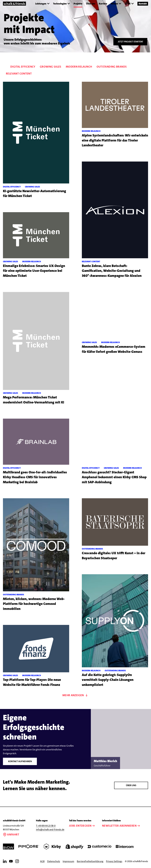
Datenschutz (54, 861)
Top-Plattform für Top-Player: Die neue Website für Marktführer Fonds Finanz (32, 682)
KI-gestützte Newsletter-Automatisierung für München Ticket (35, 194)
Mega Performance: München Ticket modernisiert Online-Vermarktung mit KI (34, 400)
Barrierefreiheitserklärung (90, 861)
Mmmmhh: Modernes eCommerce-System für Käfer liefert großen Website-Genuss (114, 349)
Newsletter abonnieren (121, 826)
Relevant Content (19, 74)
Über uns (91, 3)
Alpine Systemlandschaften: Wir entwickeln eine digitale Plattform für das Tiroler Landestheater (115, 140)
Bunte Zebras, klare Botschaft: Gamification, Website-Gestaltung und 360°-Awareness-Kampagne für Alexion (112, 271)
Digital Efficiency (23, 67)
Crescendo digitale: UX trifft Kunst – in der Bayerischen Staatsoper (114, 556)
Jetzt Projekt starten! (130, 42)
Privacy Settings (114, 861)
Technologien (61, 4)
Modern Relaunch (79, 67)
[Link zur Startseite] (14, 4)
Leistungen (42, 4)
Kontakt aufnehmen (20, 761)
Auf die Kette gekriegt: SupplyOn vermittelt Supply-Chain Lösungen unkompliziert (108, 680)
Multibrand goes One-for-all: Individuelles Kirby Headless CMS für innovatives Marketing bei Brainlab (35, 477)
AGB (42, 861)
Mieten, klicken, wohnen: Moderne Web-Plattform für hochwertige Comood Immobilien (34, 604)
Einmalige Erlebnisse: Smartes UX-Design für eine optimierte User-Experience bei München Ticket (34, 271)
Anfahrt (11, 835)
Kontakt (143, 3)
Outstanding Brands (112, 67)
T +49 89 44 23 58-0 (46, 826)
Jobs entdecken (82, 826)
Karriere (103, 3)
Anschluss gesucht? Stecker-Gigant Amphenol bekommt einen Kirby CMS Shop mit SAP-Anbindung (114, 477)
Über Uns (131, 785)
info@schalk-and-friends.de (50, 829)
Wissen (116, 4)
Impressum (68, 861)
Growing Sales (51, 67)
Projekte (78, 3)
